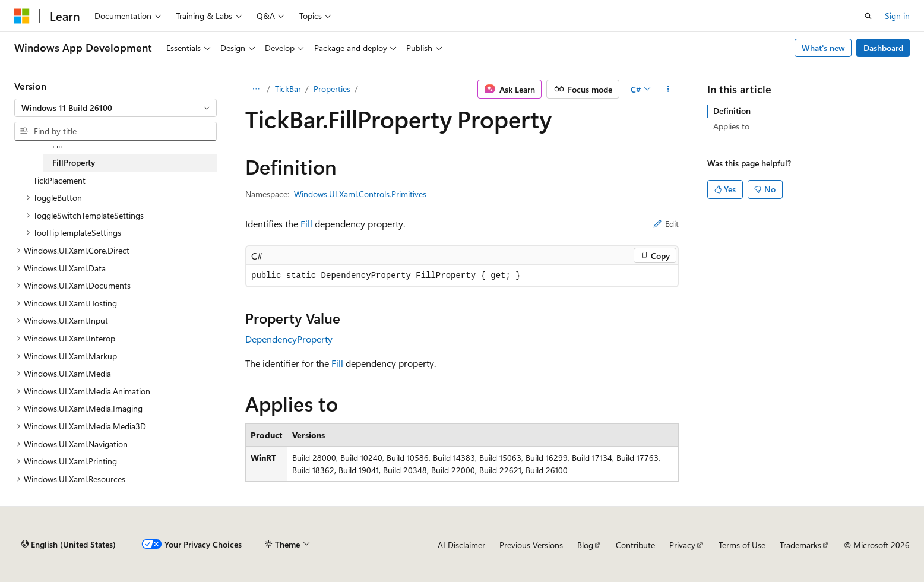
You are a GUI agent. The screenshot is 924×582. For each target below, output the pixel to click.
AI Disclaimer (461, 545)
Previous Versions (531, 545)
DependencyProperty (289, 339)
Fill (306, 224)
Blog (585, 545)
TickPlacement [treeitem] (59, 180)
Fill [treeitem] (57, 145)
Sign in (897, 16)
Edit (666, 224)
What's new (823, 48)
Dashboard (883, 48)
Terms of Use (742, 545)
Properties (332, 89)
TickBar (288, 89)
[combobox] (115, 108)
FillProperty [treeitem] (74, 162)
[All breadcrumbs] (256, 89)
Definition (732, 111)
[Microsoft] (22, 16)
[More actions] (668, 89)
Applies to (731, 126)
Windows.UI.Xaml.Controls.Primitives (360, 194)
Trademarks (800, 545)
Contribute (635, 545)
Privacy (682, 545)
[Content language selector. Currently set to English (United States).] (69, 545)
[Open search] (868, 16)
